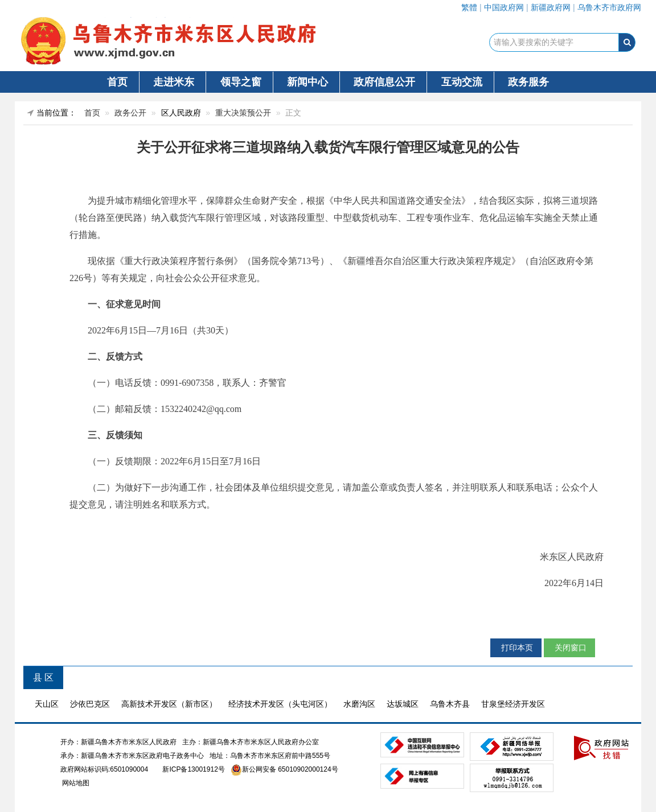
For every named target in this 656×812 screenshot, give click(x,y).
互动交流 (462, 82)
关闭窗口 (569, 648)
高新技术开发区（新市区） (169, 704)
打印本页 (516, 648)
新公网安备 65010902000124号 (290, 769)
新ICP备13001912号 (193, 769)
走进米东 (174, 82)
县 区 (43, 677)
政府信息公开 (384, 82)
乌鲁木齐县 (450, 704)
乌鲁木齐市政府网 (609, 7)
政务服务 (528, 82)
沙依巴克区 (90, 704)
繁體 (469, 7)
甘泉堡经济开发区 (513, 704)
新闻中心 (307, 82)
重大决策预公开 (243, 113)
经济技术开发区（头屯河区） (280, 704)
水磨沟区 (359, 704)
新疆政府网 (551, 7)
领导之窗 (241, 82)
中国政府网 (504, 7)
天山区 (47, 704)
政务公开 (130, 113)
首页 (117, 82)
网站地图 (75, 783)
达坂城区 (403, 704)
